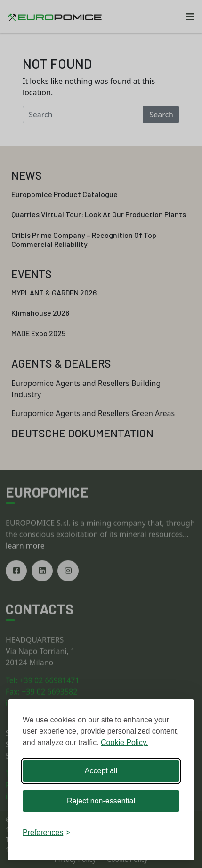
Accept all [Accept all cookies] (101, 771)
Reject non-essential (101, 801)
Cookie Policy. (124, 742)
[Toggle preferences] (46, 833)
